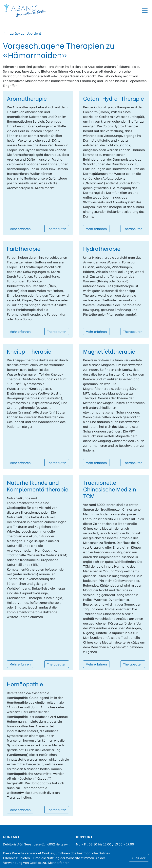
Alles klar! (139, 858)
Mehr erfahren (20, 229)
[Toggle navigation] (145, 11)
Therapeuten (57, 229)
